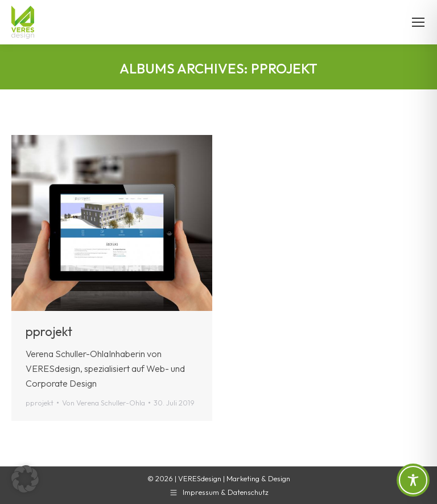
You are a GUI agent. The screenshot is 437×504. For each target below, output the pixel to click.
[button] (25, 479)
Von (104, 403)
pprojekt (49, 331)
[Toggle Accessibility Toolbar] (413, 480)
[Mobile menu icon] (418, 22)
